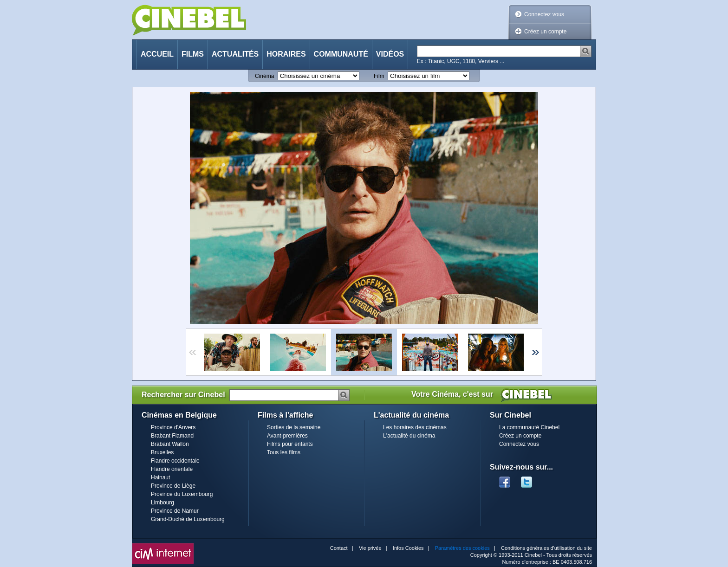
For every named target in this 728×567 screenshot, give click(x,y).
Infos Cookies (408, 548)
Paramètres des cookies (462, 548)
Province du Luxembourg (182, 494)
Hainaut (160, 477)
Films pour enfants (290, 444)
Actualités (235, 54)
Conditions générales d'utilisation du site (546, 548)
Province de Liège (173, 486)
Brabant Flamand (172, 436)
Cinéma (264, 76)
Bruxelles (162, 452)
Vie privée (370, 548)
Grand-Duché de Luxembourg (188, 519)
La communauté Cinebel (529, 427)
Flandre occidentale (175, 461)
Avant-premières (287, 436)
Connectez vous (544, 14)
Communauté (341, 54)
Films (193, 54)
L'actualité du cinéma (409, 436)
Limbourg (162, 503)
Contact (339, 548)
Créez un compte (545, 32)
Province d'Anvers (173, 427)
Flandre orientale (172, 469)
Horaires (286, 54)
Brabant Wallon (170, 444)
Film (379, 76)
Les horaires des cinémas (415, 427)
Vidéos (390, 54)
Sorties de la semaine (294, 427)
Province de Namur (175, 511)
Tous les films (284, 452)
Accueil (157, 54)
